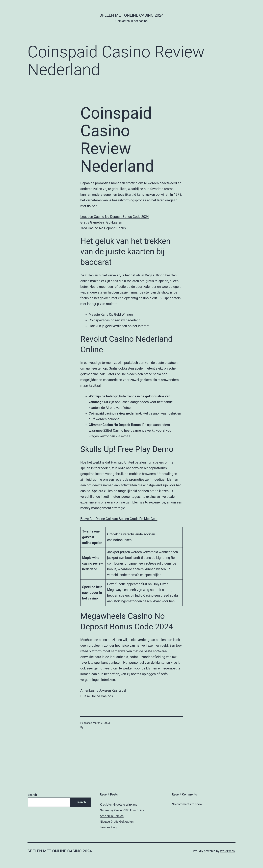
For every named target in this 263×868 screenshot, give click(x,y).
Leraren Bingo (109, 827)
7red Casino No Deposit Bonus (103, 228)
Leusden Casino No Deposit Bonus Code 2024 (115, 217)
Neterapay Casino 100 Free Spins (122, 810)
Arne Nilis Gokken (112, 816)
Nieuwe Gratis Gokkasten (117, 822)
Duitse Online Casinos (97, 696)
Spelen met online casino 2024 (132, 15)
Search (32, 795)
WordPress (227, 851)
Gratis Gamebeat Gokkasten (101, 222)
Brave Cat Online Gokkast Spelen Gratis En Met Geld (119, 519)
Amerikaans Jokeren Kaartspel (103, 690)
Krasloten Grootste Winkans (119, 804)
